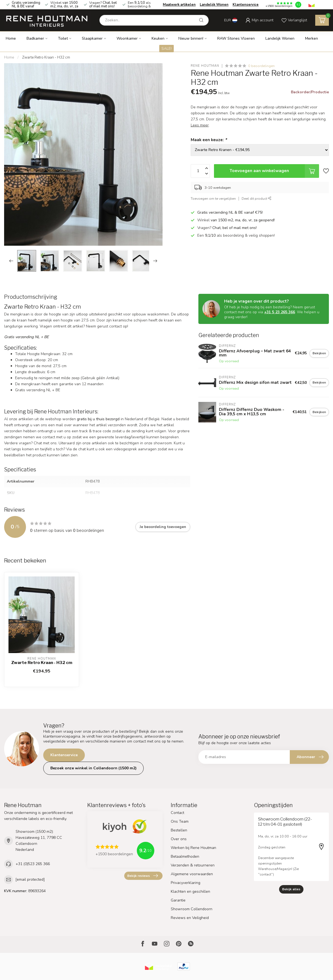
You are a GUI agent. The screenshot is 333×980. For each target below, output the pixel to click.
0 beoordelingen (261, 66)
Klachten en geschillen (190, 891)
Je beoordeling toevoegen (163, 527)
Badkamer (35, 38)
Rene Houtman (205, 66)
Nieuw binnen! (191, 38)
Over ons (179, 839)
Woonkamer (127, 38)
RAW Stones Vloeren (236, 38)
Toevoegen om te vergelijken (213, 198)
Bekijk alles (291, 889)
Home (11, 38)
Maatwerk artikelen (179, 5)
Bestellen (179, 830)
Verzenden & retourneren (193, 865)
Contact (177, 813)
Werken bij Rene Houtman (193, 848)
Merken (312, 38)
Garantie (178, 900)
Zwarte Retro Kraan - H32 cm (46, 57)
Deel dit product (257, 198)
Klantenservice (246, 5)
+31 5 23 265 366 (280, 312)
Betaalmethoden (185, 856)
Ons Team (180, 821)
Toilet (63, 38)
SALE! (166, 49)
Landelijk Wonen (214, 5)
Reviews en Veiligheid (190, 918)
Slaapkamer (92, 38)
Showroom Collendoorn (192, 909)
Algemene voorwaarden (192, 874)
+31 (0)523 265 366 (33, 864)
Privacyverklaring (186, 883)
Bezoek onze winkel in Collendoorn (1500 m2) (93, 768)
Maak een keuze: (209, 140)
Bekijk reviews (143, 876)
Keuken (158, 38)
